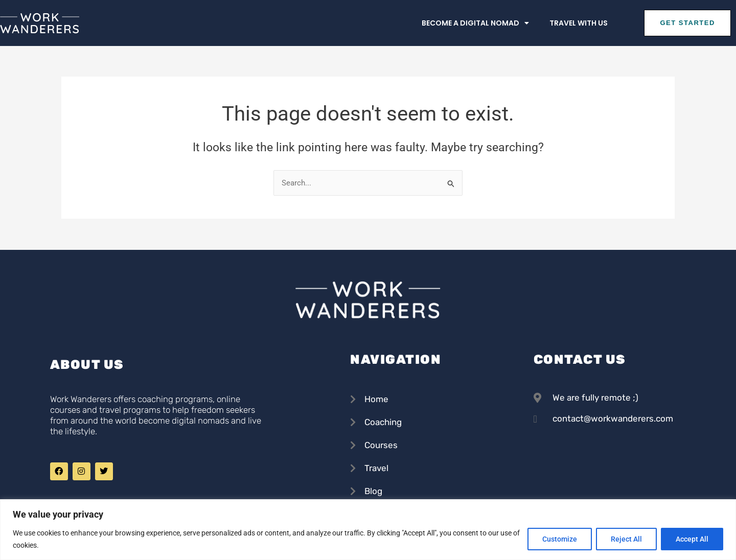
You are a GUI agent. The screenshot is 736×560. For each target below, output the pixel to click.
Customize (560, 539)
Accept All (692, 539)
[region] (368, 530)
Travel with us (579, 23)
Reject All (626, 539)
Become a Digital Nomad (475, 23)
